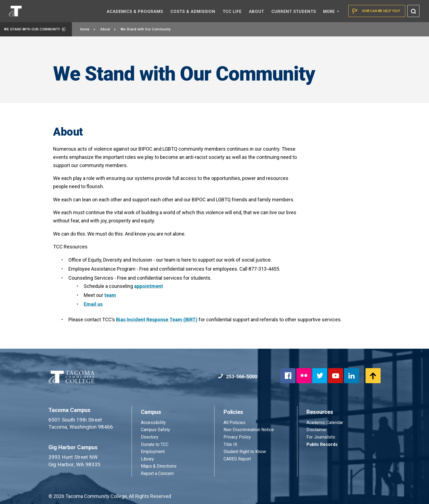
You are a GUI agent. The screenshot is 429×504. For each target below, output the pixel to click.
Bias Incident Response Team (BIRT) (157, 320)
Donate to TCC (155, 444)
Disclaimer (317, 430)
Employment (153, 452)
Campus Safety (156, 430)
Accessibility (153, 423)
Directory (150, 437)
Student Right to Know (245, 452)
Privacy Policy (237, 437)
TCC (232, 12)
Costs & (193, 12)
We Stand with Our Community (35, 29)
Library (147, 459)
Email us (93, 304)
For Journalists (321, 437)
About (108, 29)
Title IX (230, 444)
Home (88, 29)
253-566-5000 (238, 376)
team (110, 295)
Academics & (135, 12)
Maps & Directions (159, 466)
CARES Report (237, 459)
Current (294, 12)
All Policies (235, 423)
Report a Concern (157, 473)
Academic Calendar (325, 423)
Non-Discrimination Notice (249, 430)
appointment (149, 286)
